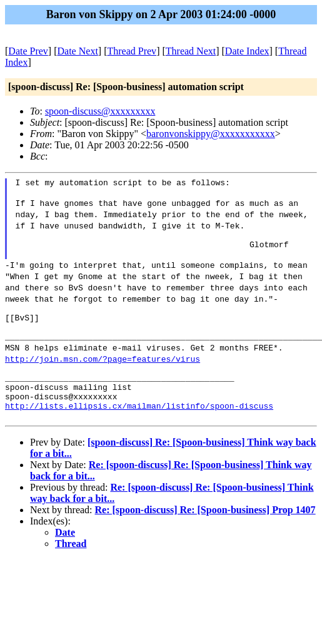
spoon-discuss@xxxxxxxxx (100, 111)
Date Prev (28, 51)
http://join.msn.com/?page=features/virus (103, 376)
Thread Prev (132, 51)
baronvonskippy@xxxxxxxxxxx (211, 134)
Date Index (247, 51)
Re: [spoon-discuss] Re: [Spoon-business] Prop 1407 (205, 538)
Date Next (78, 51)
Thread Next (191, 51)
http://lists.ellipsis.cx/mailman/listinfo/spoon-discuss (139, 432)
